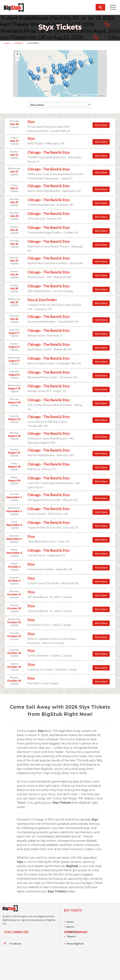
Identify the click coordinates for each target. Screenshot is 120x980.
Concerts (18, 43)
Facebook (15, 960)
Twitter (14, 965)
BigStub (42, 916)
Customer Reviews (20, 975)
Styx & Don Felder (42, 300)
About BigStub (75, 960)
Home (6, 43)
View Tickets (101, 125)
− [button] (17, 59)
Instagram (15, 970)
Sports (70, 927)
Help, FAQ (72, 970)
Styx (31, 122)
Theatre (71, 936)
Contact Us (73, 965)
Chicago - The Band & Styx (49, 152)
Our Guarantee (75, 975)
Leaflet (79, 96)
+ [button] (17, 54)
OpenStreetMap (91, 96)
